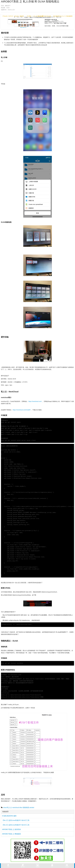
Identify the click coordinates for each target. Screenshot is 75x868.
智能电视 (26, 808)
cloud (5, 808)
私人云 (10, 808)
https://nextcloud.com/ (35, 401)
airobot (32, 808)
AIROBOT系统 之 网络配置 (11, 834)
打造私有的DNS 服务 (9, 816)
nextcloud (16, 808)
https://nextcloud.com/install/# (22, 410)
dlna (21, 808)
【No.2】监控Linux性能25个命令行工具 (16, 825)
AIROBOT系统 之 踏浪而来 (11, 829)
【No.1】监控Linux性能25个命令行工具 (16, 820)
